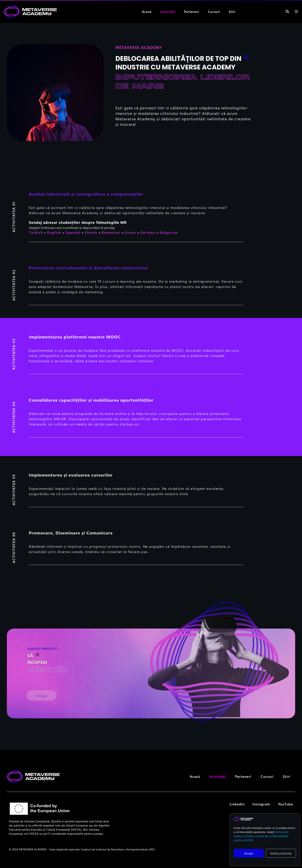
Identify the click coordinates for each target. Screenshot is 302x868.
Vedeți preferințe (281, 853)
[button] (287, 12)
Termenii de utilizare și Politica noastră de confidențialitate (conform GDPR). (261, 836)
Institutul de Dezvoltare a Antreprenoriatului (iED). (125, 856)
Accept (249, 853)
